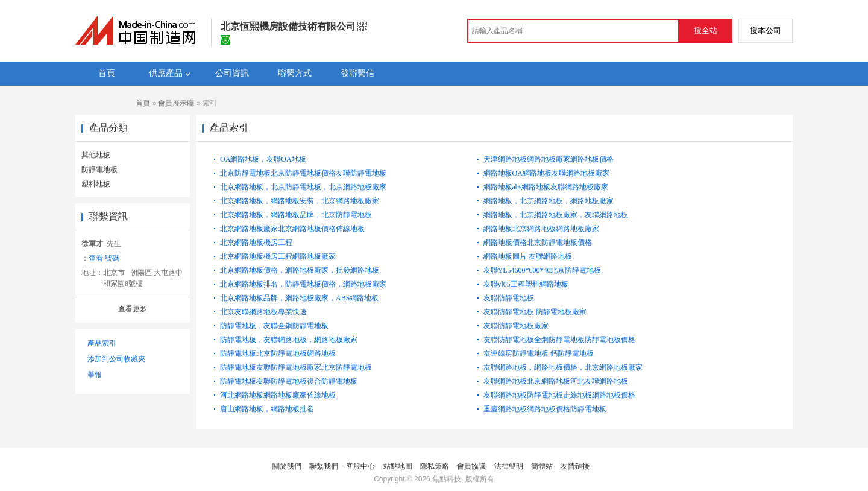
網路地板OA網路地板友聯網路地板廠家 (546, 173)
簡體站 (542, 466)
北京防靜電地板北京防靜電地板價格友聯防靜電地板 (303, 173)
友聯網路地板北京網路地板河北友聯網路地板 (556, 381)
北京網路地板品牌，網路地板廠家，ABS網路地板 (299, 298)
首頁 (143, 103)
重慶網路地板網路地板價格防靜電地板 (545, 409)
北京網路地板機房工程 (256, 242)
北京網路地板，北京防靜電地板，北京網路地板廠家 (303, 187)
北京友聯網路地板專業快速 (263, 312)
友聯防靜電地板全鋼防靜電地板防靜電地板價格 (559, 340)
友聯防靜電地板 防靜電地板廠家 (535, 312)
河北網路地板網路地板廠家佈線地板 (278, 395)
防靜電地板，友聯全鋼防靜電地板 (274, 326)
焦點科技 (447, 479)
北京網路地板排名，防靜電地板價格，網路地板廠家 (303, 284)
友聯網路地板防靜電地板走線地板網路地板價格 (559, 395)
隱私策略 (435, 466)
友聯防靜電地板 (509, 298)
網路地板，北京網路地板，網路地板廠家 (549, 201)
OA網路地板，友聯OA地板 (263, 159)
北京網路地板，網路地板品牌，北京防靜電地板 (296, 215)
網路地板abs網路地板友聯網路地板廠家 (546, 187)
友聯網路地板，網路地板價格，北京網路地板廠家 (563, 367)
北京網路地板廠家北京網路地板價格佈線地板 (292, 229)
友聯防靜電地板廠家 (516, 326)
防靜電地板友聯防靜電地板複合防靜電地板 (289, 381)
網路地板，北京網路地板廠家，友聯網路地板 (556, 215)
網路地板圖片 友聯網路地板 (528, 256)
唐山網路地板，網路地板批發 (267, 409)
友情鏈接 (575, 466)
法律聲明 (509, 466)
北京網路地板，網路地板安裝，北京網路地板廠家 (300, 201)
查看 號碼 (104, 258)
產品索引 (102, 343)
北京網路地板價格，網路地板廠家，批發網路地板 (300, 270)
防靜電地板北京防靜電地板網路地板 (278, 353)
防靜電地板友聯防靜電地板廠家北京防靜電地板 (296, 367)
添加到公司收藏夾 (116, 359)
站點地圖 (398, 466)
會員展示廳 (176, 103)
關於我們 (287, 466)
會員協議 (471, 466)
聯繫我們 (324, 466)
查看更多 (133, 309)
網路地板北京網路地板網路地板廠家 (541, 229)
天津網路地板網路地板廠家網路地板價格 (549, 159)
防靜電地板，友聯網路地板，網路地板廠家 (289, 340)
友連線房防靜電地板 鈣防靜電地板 (539, 353)
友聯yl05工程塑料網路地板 (526, 284)
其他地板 (96, 155)
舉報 (95, 375)
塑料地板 (96, 184)
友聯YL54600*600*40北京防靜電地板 (542, 270)
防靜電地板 (99, 169)
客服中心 (360, 466)
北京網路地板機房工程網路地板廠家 (278, 256)
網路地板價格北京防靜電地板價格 (538, 242)
